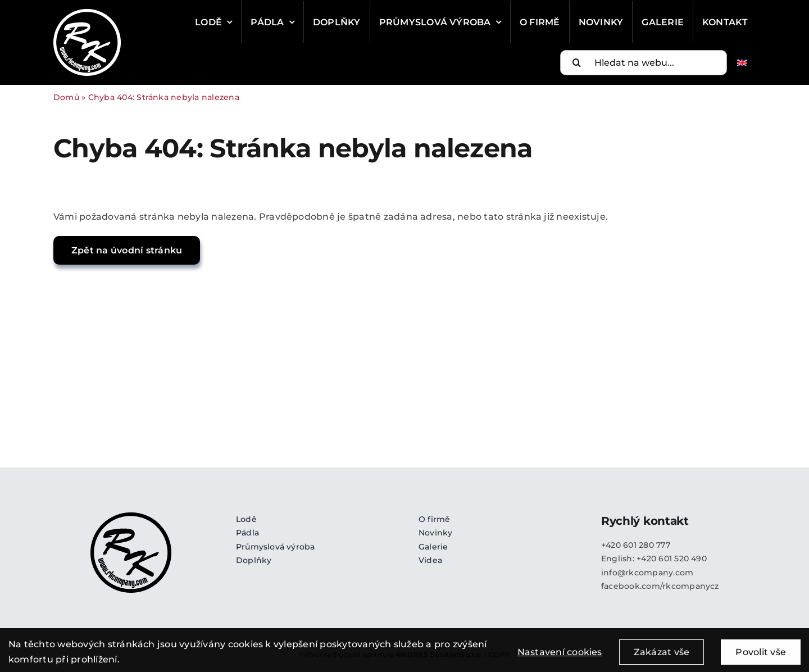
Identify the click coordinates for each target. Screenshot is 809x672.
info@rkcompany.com (647, 573)
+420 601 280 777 (636, 545)
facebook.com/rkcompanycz (660, 586)
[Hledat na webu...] (644, 63)
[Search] (577, 62)
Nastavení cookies (560, 658)
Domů (66, 97)
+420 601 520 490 (672, 559)
